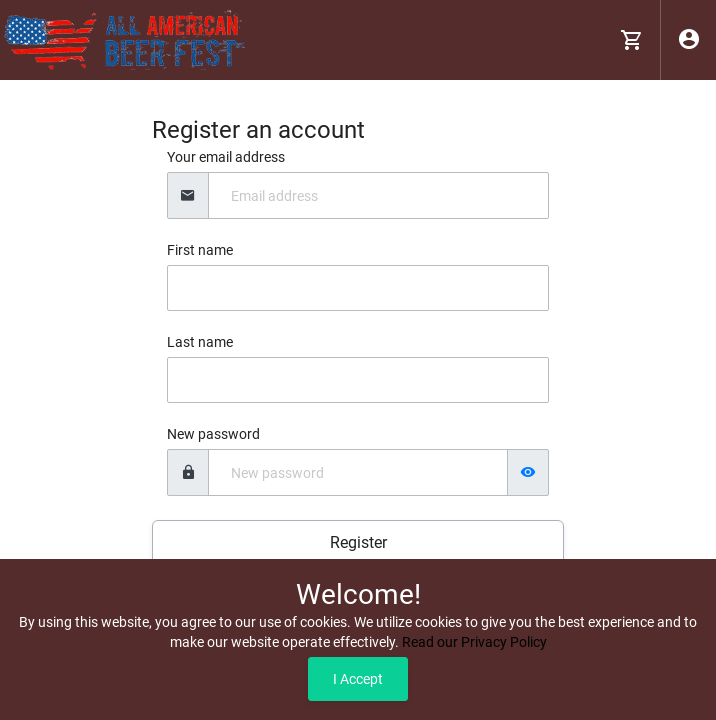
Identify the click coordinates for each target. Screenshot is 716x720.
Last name (200, 342)
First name (200, 250)
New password (213, 434)
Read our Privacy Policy (474, 642)
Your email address (226, 157)
